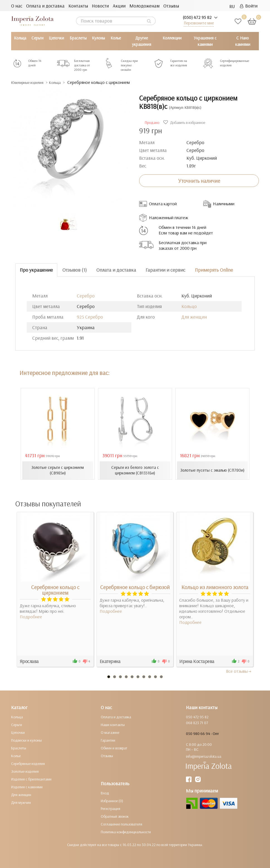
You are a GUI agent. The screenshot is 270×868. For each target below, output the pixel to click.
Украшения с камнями (205, 41)
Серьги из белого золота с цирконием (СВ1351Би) (135, 470)
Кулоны (98, 38)
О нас (17, 6)
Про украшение (36, 270)
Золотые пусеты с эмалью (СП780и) (213, 470)
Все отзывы (239, 671)
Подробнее (31, 617)
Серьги (37, 38)
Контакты (78, 6)
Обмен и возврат (114, 748)
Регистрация (111, 809)
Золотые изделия (25, 771)
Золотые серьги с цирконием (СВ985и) (58, 470)
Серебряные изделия (28, 764)
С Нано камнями (243, 41)
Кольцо (189, 306)
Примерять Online (214, 270)
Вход (105, 793)
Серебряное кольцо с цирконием (55, 590)
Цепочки (56, 38)
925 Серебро (90, 317)
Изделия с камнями (27, 787)
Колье (116, 38)
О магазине (110, 732)
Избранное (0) (112, 801)
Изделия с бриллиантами (31, 779)
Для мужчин (21, 802)
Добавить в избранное (185, 122)
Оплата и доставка (45, 6)
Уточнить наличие (199, 181)
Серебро (86, 295)
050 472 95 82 (197, 717)
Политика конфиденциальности (126, 832)
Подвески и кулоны (26, 740)
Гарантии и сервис (165, 270)
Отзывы (171, 6)
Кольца (20, 38)
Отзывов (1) (75, 270)
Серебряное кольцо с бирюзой (135, 587)
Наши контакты (113, 725)
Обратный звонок (115, 816)
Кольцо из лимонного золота (215, 587)
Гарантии (108, 740)
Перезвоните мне (199, 23)
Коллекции (172, 38)
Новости (100, 6)
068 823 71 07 (197, 723)
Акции (119, 6)
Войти (249, 6)
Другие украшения (142, 41)
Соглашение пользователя (121, 824)
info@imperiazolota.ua (204, 756)
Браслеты (78, 38)
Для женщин (194, 317)
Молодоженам (144, 6)
